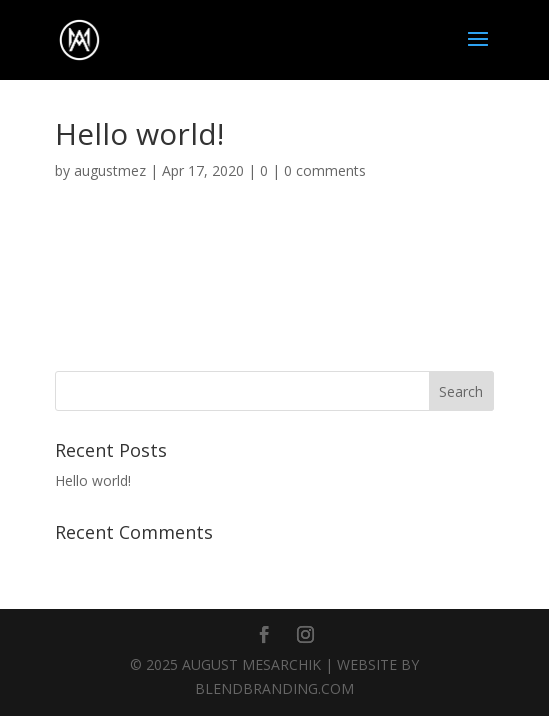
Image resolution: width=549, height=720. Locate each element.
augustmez (110, 170)
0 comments (325, 170)
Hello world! (93, 480)
